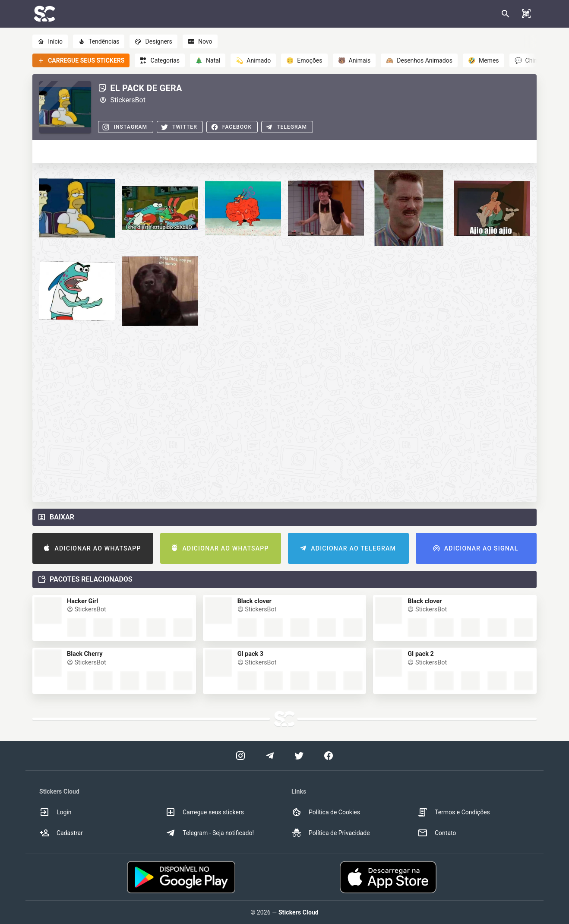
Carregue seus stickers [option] (205, 812)
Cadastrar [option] (61, 833)
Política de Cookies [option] (326, 812)
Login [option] (55, 812)
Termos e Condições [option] (454, 812)
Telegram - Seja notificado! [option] (210, 833)
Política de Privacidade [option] (331, 833)
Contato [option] (437, 833)
